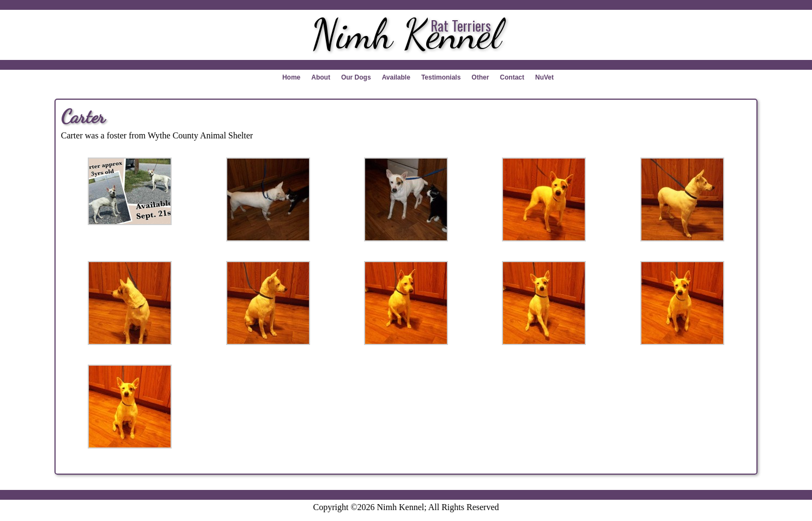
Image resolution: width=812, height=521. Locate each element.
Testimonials (441, 77)
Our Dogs (356, 77)
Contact (512, 77)
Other (480, 77)
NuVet (544, 77)
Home (291, 77)
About (321, 77)
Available (396, 77)
